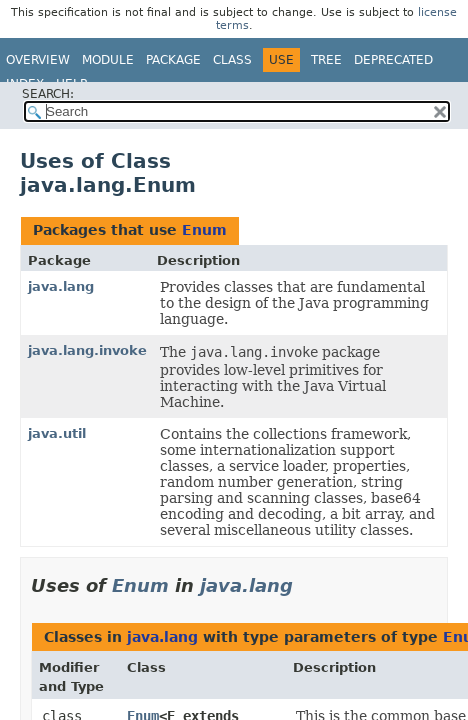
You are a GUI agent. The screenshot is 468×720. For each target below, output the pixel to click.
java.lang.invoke (87, 350)
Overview (38, 60)
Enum (204, 230)
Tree (326, 60)
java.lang (61, 286)
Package (173, 60)
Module (108, 60)
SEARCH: (48, 94)
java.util (57, 433)
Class (232, 60)
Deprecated (393, 60)
